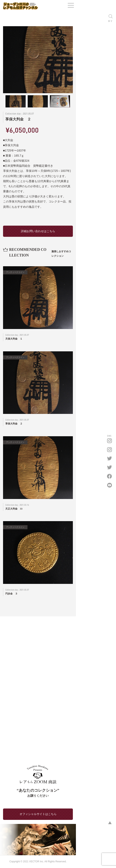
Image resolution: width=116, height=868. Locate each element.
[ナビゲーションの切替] (111, 7)
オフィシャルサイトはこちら (58, 798)
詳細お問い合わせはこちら (58, 221)
